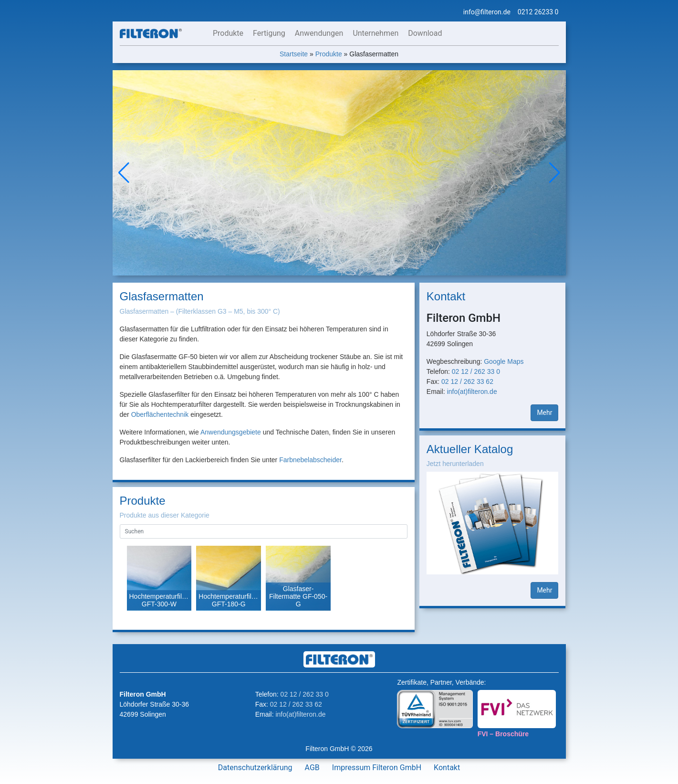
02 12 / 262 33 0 (476, 371)
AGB (312, 768)
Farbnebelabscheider (310, 460)
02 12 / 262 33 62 (467, 381)
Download (425, 33)
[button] (555, 173)
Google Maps (504, 361)
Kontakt (447, 768)
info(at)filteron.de (472, 392)
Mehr (544, 413)
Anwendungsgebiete (231, 432)
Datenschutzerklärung (255, 768)
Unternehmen (376, 33)
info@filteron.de (487, 12)
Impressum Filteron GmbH (377, 768)
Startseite (294, 54)
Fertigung (269, 33)
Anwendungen (319, 33)
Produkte (228, 33)
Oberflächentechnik (160, 414)
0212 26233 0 (538, 12)
